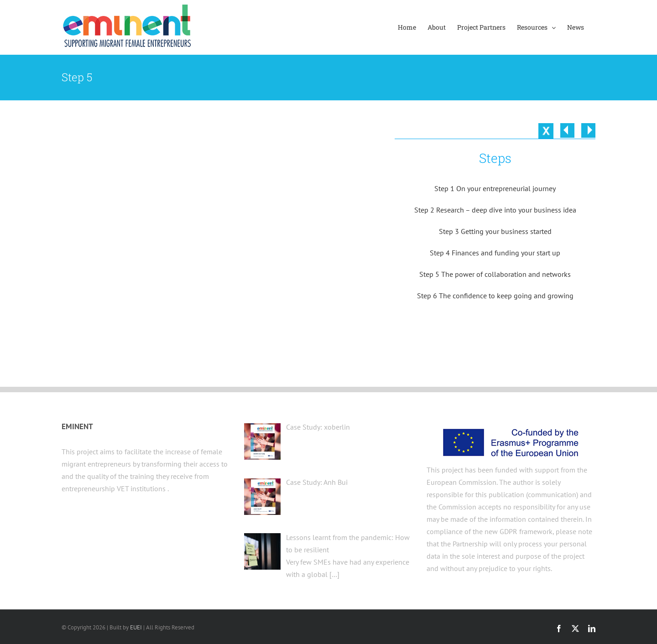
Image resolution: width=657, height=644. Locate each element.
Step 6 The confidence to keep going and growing (495, 296)
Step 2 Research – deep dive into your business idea (495, 210)
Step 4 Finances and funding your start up (495, 253)
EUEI (136, 627)
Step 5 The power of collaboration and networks (495, 274)
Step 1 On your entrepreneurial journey (495, 188)
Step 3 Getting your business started (495, 231)
